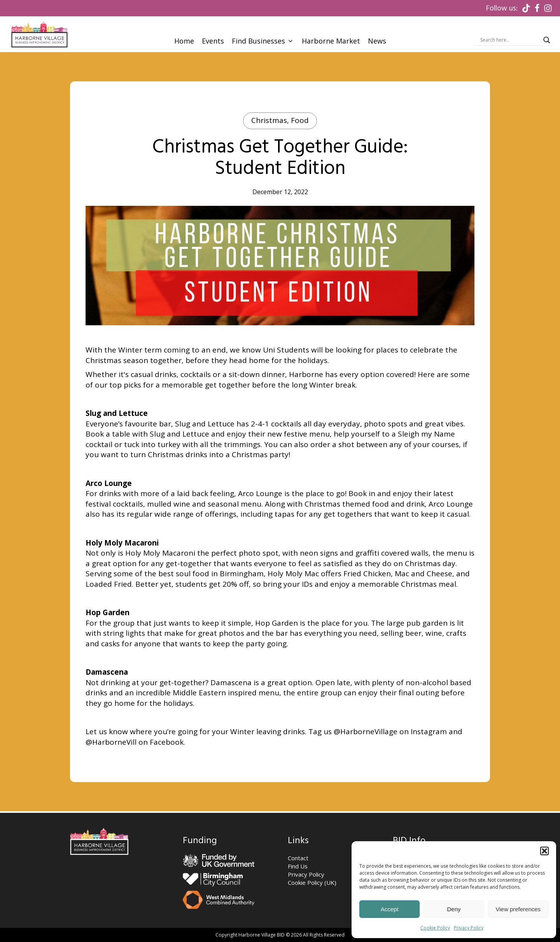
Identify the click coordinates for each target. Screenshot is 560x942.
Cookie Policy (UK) (312, 882)
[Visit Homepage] (39, 34)
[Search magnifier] (547, 40)
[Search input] (510, 40)
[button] (544, 851)
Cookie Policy (435, 928)
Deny (454, 909)
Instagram (429, 731)
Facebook (167, 742)
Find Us (298, 866)
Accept (390, 909)
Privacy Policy (469, 928)
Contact (298, 858)
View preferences (518, 909)
